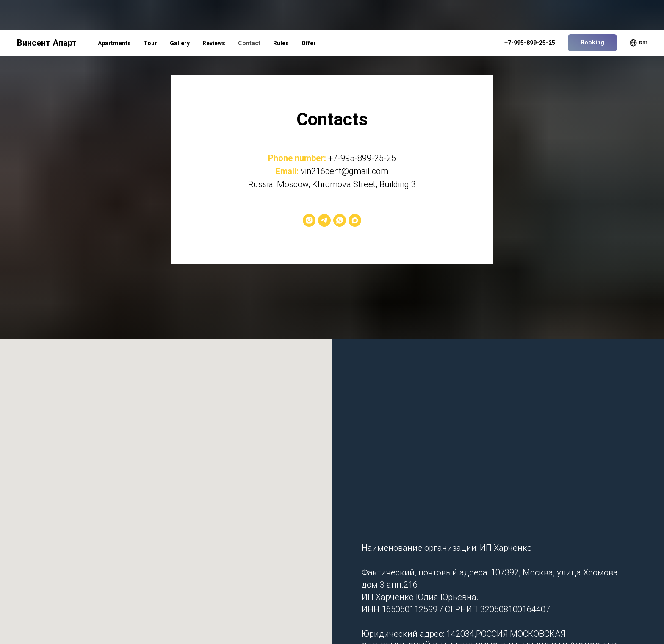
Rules (281, 13)
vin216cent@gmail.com (344, 171)
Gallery (180, 13)
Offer (309, 13)
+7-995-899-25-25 (362, 158)
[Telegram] (324, 220)
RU (638, 13)
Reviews (214, 13)
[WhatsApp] (340, 220)
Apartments (114, 13)
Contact (249, 13)
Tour (150, 13)
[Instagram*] (309, 220)
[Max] (355, 220)
